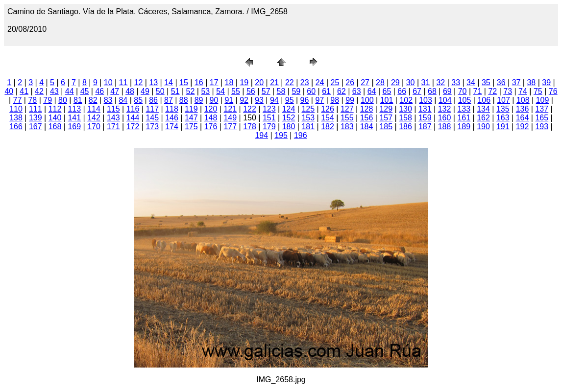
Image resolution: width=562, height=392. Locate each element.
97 (319, 100)
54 (220, 91)
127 (347, 109)
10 (108, 82)
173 (152, 127)
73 (508, 91)
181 (308, 127)
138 (16, 118)
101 (387, 100)
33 (456, 82)
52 (191, 91)
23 (305, 82)
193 (542, 127)
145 (152, 118)
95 (290, 100)
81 (78, 100)
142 (94, 118)
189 (464, 127)
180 (289, 127)
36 (501, 82)
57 (266, 91)
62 (342, 91)
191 (503, 127)
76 (553, 91)
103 (426, 100)
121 (230, 109)
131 (425, 109)
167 (36, 127)
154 (328, 118)
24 (320, 82)
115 (113, 109)
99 (350, 100)
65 (387, 91)
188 (445, 127)
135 (503, 109)
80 (63, 100)
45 (85, 91)
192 (523, 127)
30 (411, 82)
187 (425, 127)
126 (328, 109)
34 (471, 82)
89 (199, 100)
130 (405, 109)
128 (367, 109)
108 (523, 100)
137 (542, 109)
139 (36, 118)
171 (113, 127)
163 (503, 118)
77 (18, 100)
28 (380, 82)
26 (350, 82)
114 (94, 109)
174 (172, 127)
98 (335, 100)
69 (447, 91)
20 (259, 82)
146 (172, 118)
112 (55, 109)
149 (230, 118)
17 (214, 82)
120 (211, 109)
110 (16, 109)
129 (386, 109)
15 (184, 82)
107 (503, 100)
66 (402, 91)
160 (445, 118)
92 (244, 100)
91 (229, 100)
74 (523, 91)
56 (251, 91)
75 (538, 91)
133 (464, 109)
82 (93, 100)
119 (191, 109)
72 (492, 91)
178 (250, 127)
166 (16, 127)
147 (191, 118)
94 (274, 100)
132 (445, 109)
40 (9, 91)
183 (347, 127)
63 (357, 91)
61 (326, 91)
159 (425, 118)
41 (24, 91)
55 (236, 91)
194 (261, 135)
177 (230, 127)
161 (464, 118)
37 (516, 82)
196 (301, 135)
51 (175, 91)
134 (483, 109)
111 (36, 109)
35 (486, 82)
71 (478, 91)
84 (123, 100)
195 (281, 135)
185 (386, 127)
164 (523, 118)
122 (250, 109)
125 (308, 109)
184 (367, 127)
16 (199, 82)
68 (432, 91)
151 (269, 118)
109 (543, 100)
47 (115, 91)
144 (133, 118)
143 (113, 118)
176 (211, 127)
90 (214, 100)
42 (39, 91)
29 (395, 82)
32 (440, 82)
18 (229, 82)
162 (483, 118)
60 (311, 91)
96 (305, 100)
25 (335, 82)
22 (290, 82)
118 (172, 109)
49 (145, 91)
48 (130, 91)
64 (372, 91)
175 (191, 127)
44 (70, 91)
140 (55, 118)
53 (205, 91)
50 (160, 91)
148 (211, 118)
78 (32, 100)
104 (445, 100)
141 (74, 118)
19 (244, 82)
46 (99, 91)
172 (133, 127)
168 (55, 127)
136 (523, 109)
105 (465, 100)
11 (123, 82)
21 (274, 82)
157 (386, 118)
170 (94, 127)
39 (546, 82)
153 (308, 118)
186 (405, 127)
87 (169, 100)
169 (74, 127)
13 (153, 82)
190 (483, 127)
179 (269, 127)
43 (54, 91)
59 (296, 91)
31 (426, 82)
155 (347, 118)
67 (417, 91)
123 (269, 109)
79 (48, 100)
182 (328, 127)
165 (542, 118)
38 (531, 82)
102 (406, 100)
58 (281, 91)
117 (152, 109)
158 (405, 118)
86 (153, 100)
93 (259, 100)
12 (139, 82)
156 (367, 118)
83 (108, 100)
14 (169, 82)
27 (365, 82)
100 (367, 100)
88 (184, 100)
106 (484, 100)
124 (289, 109)
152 (289, 118)
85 (138, 100)
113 (74, 109)
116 (133, 109)
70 (463, 91)
